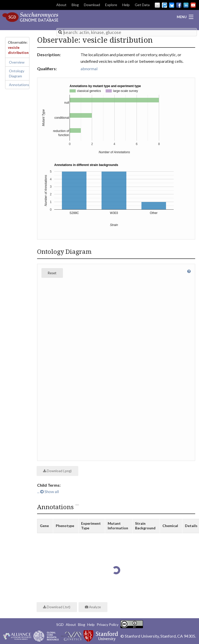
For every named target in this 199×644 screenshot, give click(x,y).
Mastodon (164, 5)
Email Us (157, 5)
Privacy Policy (108, 624)
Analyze (93, 607)
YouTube (193, 5)
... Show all (48, 491)
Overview (17, 62)
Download (92, 5)
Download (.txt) (57, 607)
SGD (60, 624)
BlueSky (172, 5)
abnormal (89, 69)
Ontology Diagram (17, 73)
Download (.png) (57, 471)
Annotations (19, 85)
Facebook (179, 5)
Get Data (142, 5)
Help (126, 5)
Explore (111, 5)
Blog (75, 5)
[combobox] (127, 32)
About (61, 5)
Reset (52, 273)
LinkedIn (186, 5)
